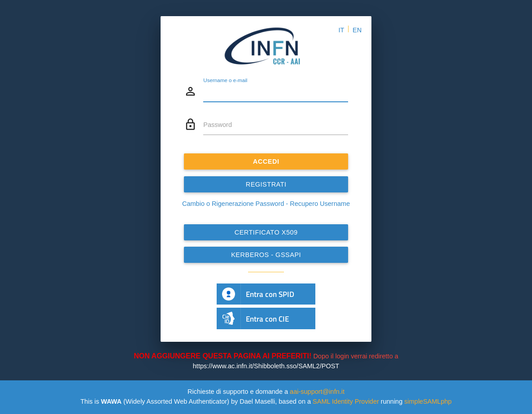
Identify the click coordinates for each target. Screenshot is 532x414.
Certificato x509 (266, 232)
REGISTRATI (266, 184)
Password (218, 125)
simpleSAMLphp (428, 401)
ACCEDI (266, 161)
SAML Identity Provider (346, 401)
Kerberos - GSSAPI (266, 255)
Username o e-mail (225, 80)
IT (341, 30)
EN (357, 30)
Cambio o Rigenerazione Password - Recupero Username (266, 204)
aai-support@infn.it (317, 392)
